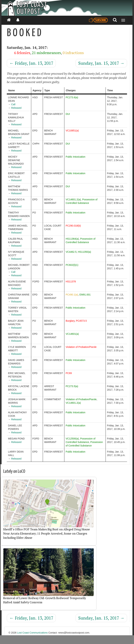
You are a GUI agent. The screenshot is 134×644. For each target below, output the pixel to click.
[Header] (67, 8)
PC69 (69, 373)
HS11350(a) (84, 252)
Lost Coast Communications (32, 633)
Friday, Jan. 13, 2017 (31, 63)
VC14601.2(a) (73, 199)
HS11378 (71, 282)
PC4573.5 (81, 321)
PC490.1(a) (72, 295)
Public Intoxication (75, 157)
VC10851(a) (72, 131)
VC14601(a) (72, 334)
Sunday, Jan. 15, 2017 (101, 63)
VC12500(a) (72, 439)
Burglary (70, 321)
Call (13, 104)
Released (16, 108)
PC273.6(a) (72, 97)
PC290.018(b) (73, 226)
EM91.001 (85, 295)
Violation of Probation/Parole (81, 347)
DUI (68, 114)
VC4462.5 (71, 252)
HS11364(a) (72, 239)
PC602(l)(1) (72, 265)
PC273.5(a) (72, 386)
